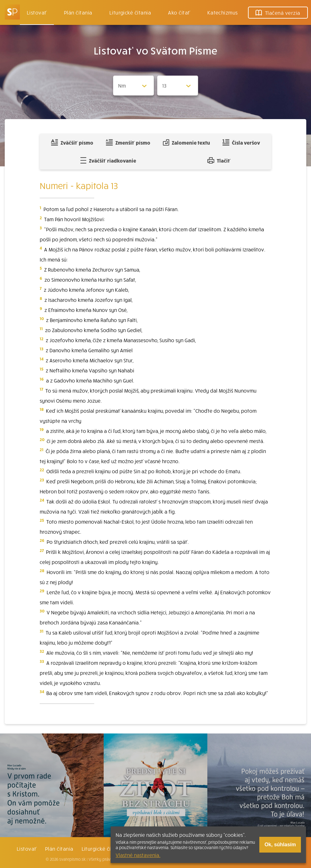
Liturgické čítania (130, 12)
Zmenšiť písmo (128, 142)
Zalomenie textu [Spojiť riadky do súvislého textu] (186, 142)
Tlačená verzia (278, 13)
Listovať (37, 12)
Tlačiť (219, 160)
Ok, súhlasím (280, 845)
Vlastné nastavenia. (138, 855)
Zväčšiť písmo (72, 142)
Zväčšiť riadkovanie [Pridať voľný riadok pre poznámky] (108, 160)
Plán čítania (59, 848)
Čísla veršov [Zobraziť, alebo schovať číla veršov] (241, 142)
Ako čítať (179, 12)
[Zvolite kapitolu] (178, 86)
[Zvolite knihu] (134, 86)
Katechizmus (223, 12)
